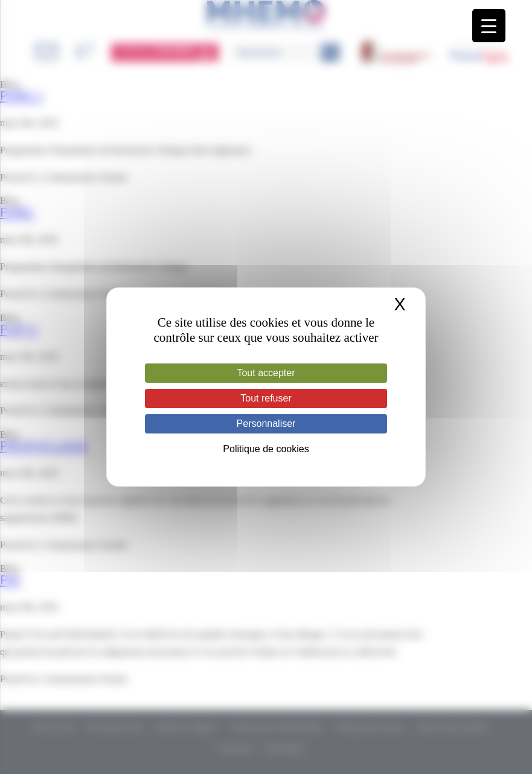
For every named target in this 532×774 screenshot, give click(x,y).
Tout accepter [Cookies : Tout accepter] (266, 373)
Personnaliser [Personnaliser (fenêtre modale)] (266, 424)
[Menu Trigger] (489, 26)
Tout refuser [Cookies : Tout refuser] (266, 398)
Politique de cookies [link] (266, 449)
